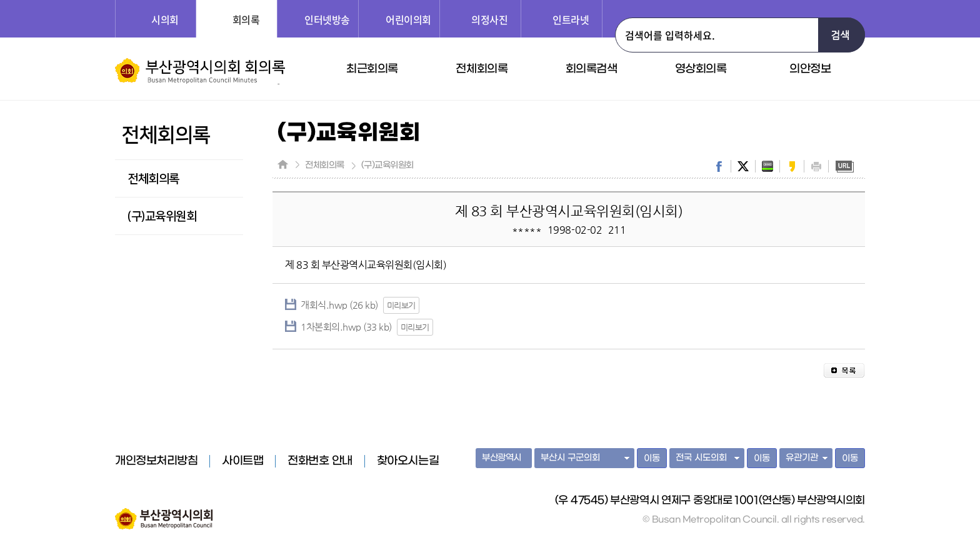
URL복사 (844, 166)
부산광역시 (502, 458)
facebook (719, 166)
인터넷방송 (327, 19)
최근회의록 (372, 69)
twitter (743, 166)
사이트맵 (242, 461)
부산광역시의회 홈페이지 (164, 512)
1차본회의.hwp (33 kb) (346, 327)
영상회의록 (701, 69)
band (767, 166)
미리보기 (401, 305)
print (816, 166)
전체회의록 (482, 69)
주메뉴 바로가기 (0, 0)
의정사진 (489, 19)
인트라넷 (571, 19)
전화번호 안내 (320, 461)
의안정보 (810, 69)
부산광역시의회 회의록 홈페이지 (200, 71)
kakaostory (792, 166)
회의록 (246, 19)
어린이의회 (408, 19)
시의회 (165, 19)
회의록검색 (592, 69)
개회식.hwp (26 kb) (339, 305)
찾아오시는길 (408, 461)
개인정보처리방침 (156, 461)
